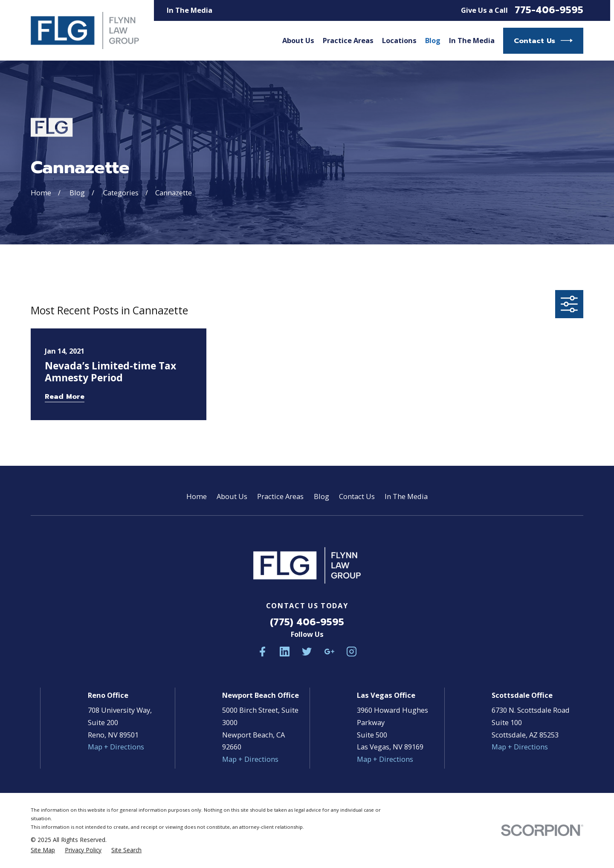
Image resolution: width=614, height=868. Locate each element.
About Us (232, 496)
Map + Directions (116, 747)
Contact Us (543, 41)
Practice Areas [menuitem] (348, 40)
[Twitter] (307, 652)
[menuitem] (43, 850)
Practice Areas (280, 496)
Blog (321, 496)
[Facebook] (262, 652)
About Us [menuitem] (298, 40)
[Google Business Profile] (329, 652)
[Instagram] (352, 652)
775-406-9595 (549, 10)
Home (197, 496)
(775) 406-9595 (307, 622)
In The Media (190, 10)
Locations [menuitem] (399, 40)
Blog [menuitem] (433, 40)
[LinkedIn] (285, 652)
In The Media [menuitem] (472, 40)
